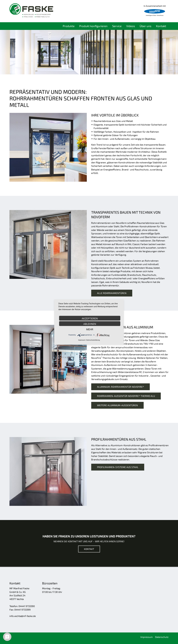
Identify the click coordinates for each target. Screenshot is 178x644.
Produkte (69, 26)
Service (117, 26)
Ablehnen (90, 324)
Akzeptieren (90, 319)
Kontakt (161, 26)
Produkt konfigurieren (93, 26)
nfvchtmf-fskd (23, 616)
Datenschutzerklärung (93, 340)
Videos (131, 26)
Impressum (82, 340)
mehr (90, 329)
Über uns (145, 26)
